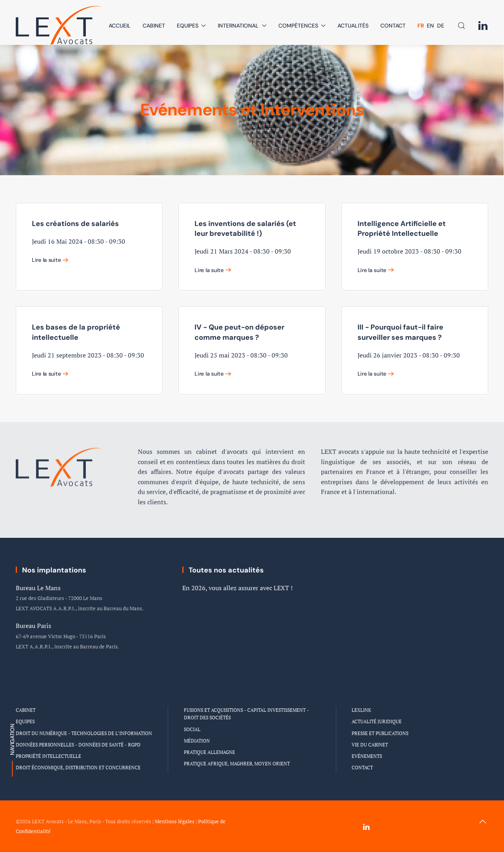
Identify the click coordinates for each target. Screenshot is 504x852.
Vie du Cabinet (370, 745)
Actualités (353, 26)
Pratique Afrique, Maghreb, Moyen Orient (237, 764)
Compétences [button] (302, 26)
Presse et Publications (380, 733)
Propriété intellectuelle (48, 756)
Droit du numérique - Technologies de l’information (84, 733)
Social (192, 729)
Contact (393, 26)
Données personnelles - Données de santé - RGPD (78, 745)
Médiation (197, 741)
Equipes (25, 721)
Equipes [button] (192, 26)
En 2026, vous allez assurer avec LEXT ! (237, 588)
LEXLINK (361, 710)
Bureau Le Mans (38, 588)
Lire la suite (46, 260)
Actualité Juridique (377, 721)
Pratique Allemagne (209, 752)
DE (441, 26)
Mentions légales (175, 821)
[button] (461, 26)
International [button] (242, 26)
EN (431, 26)
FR (421, 26)
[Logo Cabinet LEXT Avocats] (59, 455)
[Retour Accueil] (59, 25)
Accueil (120, 26)
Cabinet (154, 26)
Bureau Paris (33, 626)
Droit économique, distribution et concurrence (78, 768)
